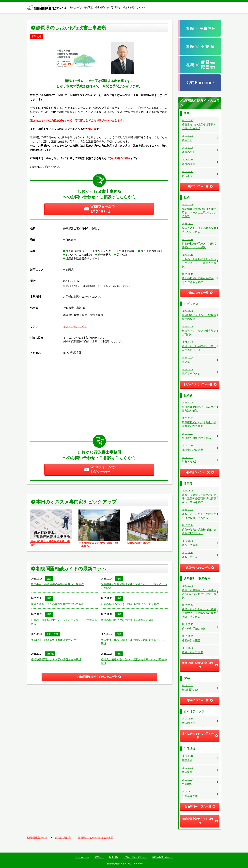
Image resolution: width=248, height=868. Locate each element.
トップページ (82, 857)
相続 (119, 579)
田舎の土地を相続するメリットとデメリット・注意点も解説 (64, 622)
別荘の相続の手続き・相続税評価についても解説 (130, 604)
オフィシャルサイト (75, 326)
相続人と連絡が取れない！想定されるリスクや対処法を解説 (134, 661)
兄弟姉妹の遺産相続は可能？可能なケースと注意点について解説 (134, 586)
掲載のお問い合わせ (162, 857)
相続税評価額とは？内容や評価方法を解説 (56, 659)
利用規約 (114, 857)
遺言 (49, 579)
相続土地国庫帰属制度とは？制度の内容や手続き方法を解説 (134, 642)
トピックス (52, 634)
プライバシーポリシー (135, 857)
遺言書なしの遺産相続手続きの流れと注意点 (57, 584)
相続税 (50, 654)
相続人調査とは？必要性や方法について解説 (57, 604)
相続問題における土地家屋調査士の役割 (55, 640)
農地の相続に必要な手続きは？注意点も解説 (127, 620)
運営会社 (99, 857)
